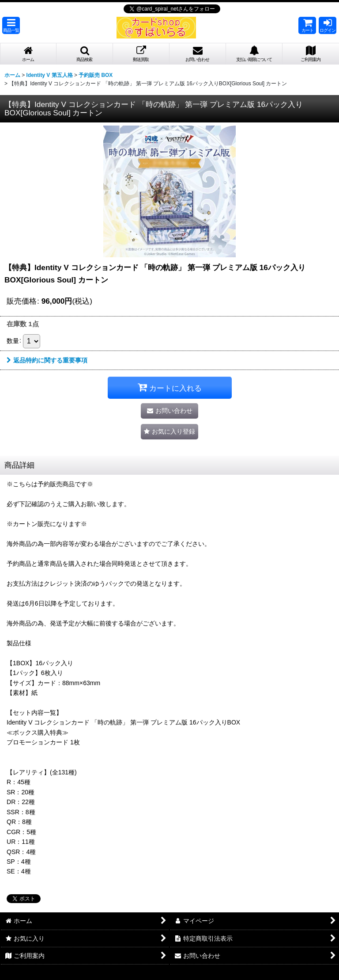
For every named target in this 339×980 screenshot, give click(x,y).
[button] (11, 25)
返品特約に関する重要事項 (47, 360)
